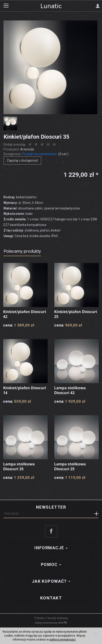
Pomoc (51, 564)
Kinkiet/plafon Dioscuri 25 (76, 314)
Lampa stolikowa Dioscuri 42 (70, 390)
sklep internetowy (51, 623)
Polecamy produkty (22, 251)
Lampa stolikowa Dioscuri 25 (70, 467)
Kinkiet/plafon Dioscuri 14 (25, 390)
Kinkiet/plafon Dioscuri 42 (25, 314)
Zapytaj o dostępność (22, 160)
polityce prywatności (63, 640)
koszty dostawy (58, 618)
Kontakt (51, 598)
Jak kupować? (51, 581)
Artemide (27, 149)
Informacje (51, 548)
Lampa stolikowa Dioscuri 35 (19, 467)
